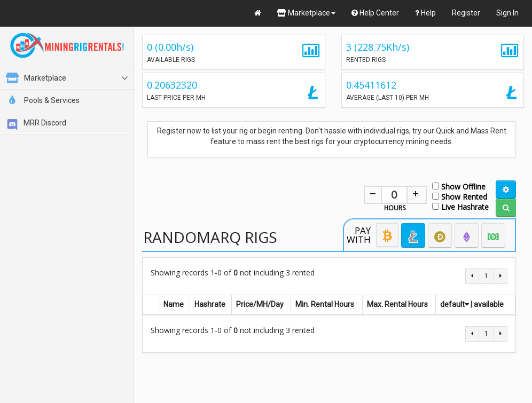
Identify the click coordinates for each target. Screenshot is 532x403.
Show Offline (459, 186)
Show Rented (460, 196)
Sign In (507, 13)
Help (425, 13)
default (455, 304)
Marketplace (306, 13)
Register (466, 13)
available (489, 304)
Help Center (375, 13)
